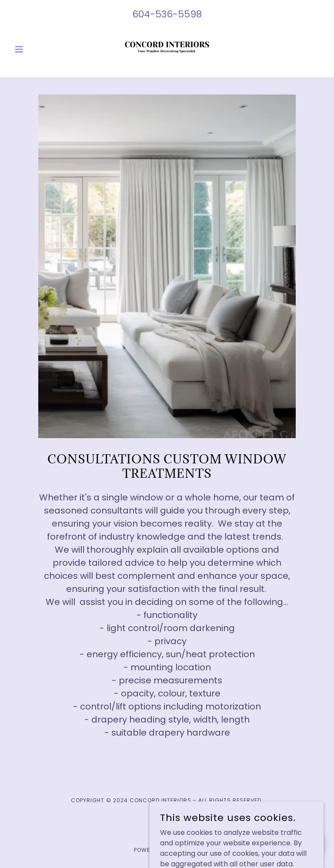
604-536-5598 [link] (167, 14)
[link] (167, 49)
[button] (34, 49)
